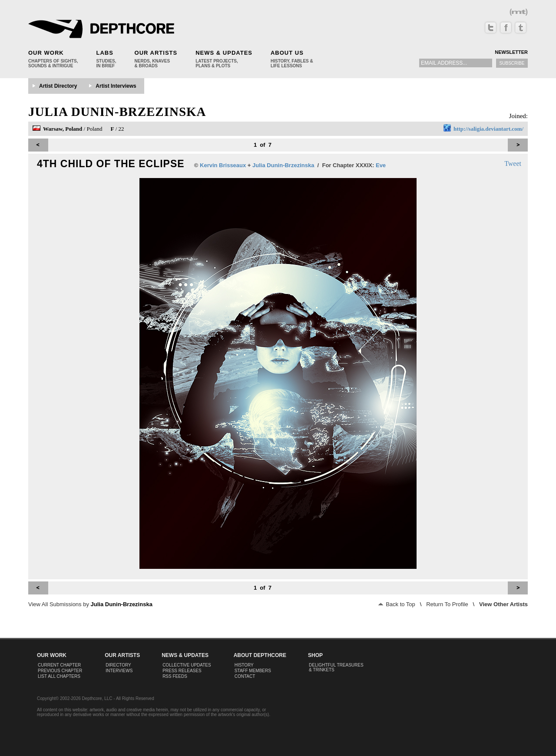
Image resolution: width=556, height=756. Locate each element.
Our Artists (156, 53)
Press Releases (182, 671)
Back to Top (397, 604)
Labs (104, 53)
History (244, 665)
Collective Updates (187, 665)
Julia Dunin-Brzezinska (117, 112)
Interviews (119, 671)
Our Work (46, 53)
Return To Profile (447, 604)
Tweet (513, 163)
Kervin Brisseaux (223, 165)
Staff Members (253, 671)
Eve (381, 165)
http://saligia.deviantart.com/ (488, 129)
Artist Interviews (116, 86)
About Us (287, 53)
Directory (118, 665)
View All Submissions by (90, 604)
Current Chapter (59, 665)
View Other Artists (503, 604)
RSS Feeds (175, 676)
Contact (245, 676)
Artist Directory (58, 86)
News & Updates (224, 53)
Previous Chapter (60, 671)
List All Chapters (59, 676)
